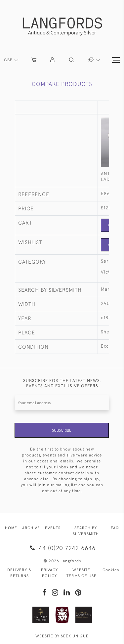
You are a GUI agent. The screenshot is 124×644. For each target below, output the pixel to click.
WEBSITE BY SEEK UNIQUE (62, 636)
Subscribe (62, 430)
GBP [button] (9, 60)
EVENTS (53, 528)
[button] (53, 60)
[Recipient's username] (62, 403)
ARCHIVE (31, 528)
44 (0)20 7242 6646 (62, 548)
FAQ (115, 528)
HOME (11, 528)
